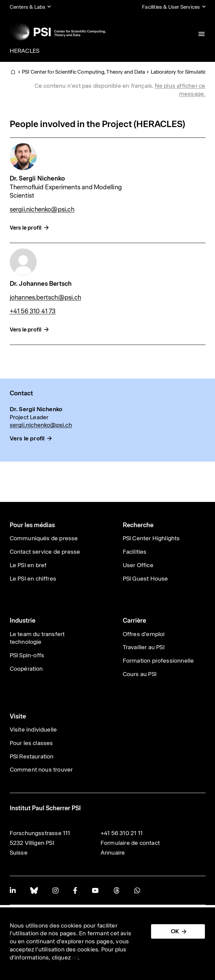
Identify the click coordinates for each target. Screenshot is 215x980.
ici (75, 957)
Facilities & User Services (171, 7)
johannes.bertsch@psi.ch (46, 297)
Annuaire (113, 853)
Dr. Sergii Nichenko (38, 178)
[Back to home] (58, 32)
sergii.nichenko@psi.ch (42, 209)
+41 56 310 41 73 (33, 311)
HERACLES (25, 51)
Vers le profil (26, 228)
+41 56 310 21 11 (122, 833)
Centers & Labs (28, 7)
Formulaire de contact (130, 843)
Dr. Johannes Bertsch (41, 284)
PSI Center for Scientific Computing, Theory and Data (83, 72)
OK (175, 931)
